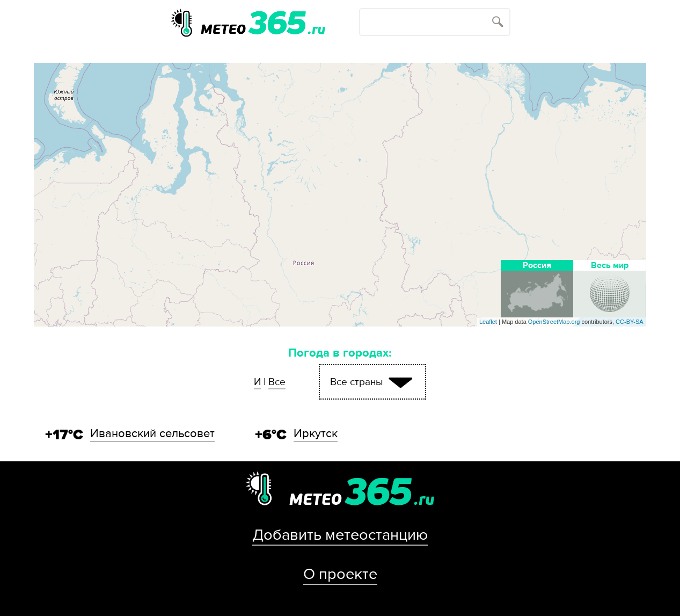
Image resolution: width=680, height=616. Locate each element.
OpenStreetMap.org (554, 322)
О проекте (340, 574)
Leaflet (488, 322)
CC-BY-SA (630, 322)
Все (277, 382)
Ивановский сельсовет (152, 433)
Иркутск (316, 433)
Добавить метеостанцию (340, 535)
